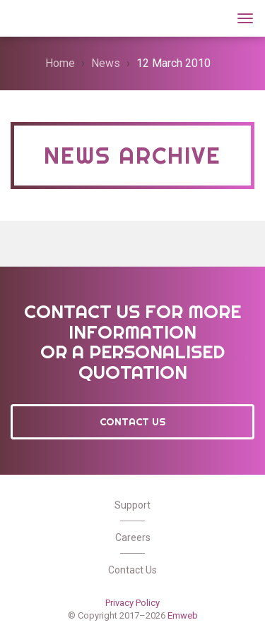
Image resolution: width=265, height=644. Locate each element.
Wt (28, 17)
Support (132, 505)
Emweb (183, 615)
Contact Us (133, 422)
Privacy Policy (132, 603)
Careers (133, 537)
